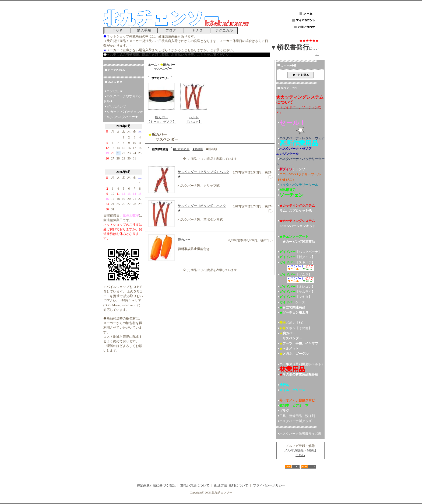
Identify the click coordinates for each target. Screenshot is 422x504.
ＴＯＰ (117, 30)
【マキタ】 (296, 297)
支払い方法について (195, 485)
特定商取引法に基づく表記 (156, 485)
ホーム (152, 65)
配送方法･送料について (231, 485)
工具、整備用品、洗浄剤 (297, 416)
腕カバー (184, 240)
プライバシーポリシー (269, 485)
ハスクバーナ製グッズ (296, 421)
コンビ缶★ (115, 91)
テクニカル (224, 30)
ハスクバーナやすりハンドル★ (123, 99)
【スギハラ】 (300, 266)
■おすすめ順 (181, 149)
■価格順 (198, 149)
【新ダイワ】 (297, 257)
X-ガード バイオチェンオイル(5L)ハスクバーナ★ (123, 114)
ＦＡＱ (197, 30)
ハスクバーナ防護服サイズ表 (300, 434)
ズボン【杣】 (292, 323)
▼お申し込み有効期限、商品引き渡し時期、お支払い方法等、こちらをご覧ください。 (170, 55)
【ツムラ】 (300, 278)
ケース (292, 302)
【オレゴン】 (297, 287)
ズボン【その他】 (296, 328)
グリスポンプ (116, 107)
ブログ (171, 30)
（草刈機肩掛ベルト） (302, 364)
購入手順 (144, 30)
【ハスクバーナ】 (300, 252)
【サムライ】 (297, 292)
